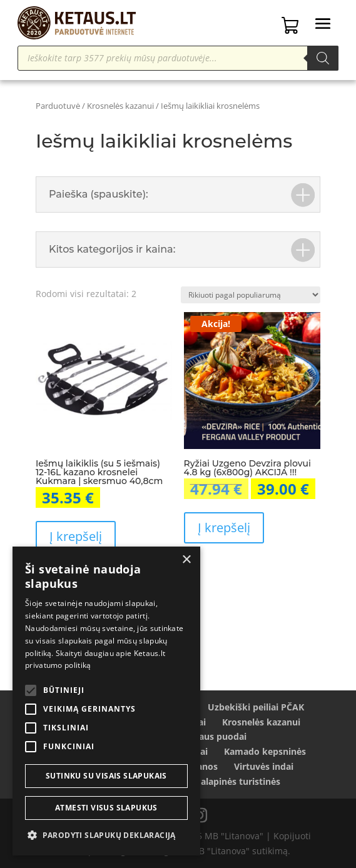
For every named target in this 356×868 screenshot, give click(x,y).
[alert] (106, 701)
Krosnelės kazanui (120, 106)
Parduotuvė (58, 106)
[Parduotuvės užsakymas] (251, 295)
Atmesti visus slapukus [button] (106, 808)
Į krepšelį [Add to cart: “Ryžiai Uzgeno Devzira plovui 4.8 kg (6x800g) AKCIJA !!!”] (224, 527)
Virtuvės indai (264, 766)
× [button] (186, 560)
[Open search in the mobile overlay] (178, 58)
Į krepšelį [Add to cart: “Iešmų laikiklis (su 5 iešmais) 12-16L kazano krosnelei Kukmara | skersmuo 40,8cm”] (76, 536)
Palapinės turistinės (238, 781)
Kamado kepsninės (265, 751)
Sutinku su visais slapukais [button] (106, 776)
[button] (106, 835)
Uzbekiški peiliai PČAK (256, 707)
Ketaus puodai (216, 736)
